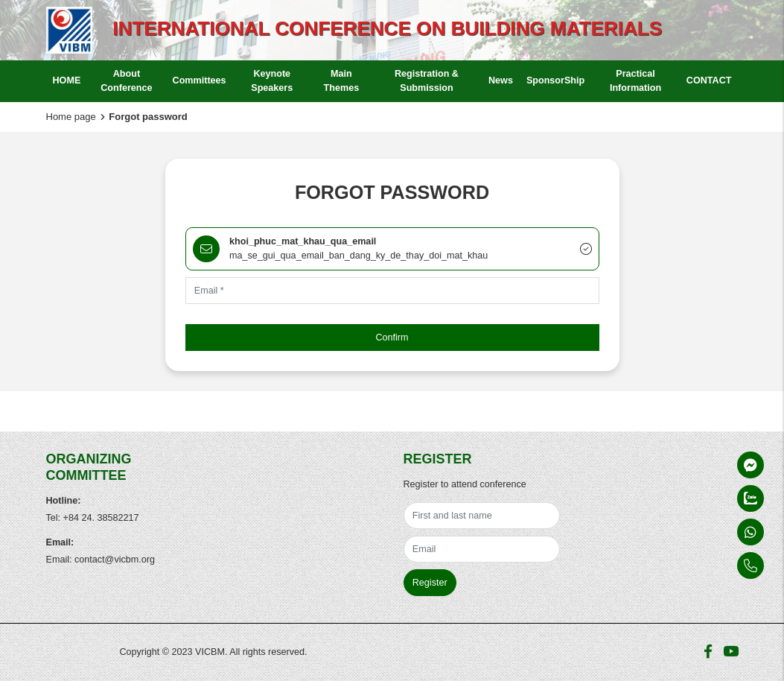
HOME (67, 80)
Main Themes (342, 81)
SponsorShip (555, 80)
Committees (200, 80)
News (501, 80)
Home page (71, 117)
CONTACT (709, 80)
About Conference (126, 81)
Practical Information (635, 81)
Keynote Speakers (272, 81)
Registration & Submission (427, 81)
